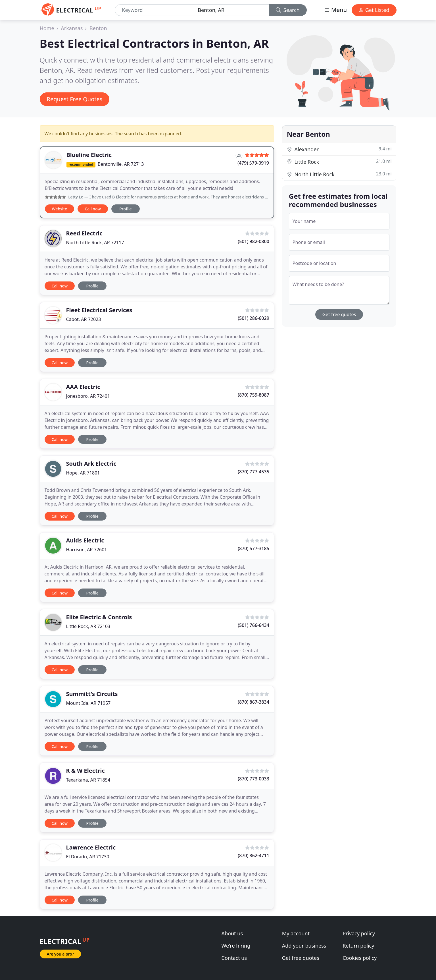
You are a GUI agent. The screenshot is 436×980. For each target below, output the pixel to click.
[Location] (231, 10)
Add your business (304, 946)
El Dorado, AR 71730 (88, 857)
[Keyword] (154, 10)
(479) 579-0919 (253, 163)
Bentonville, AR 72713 (121, 164)
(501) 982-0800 (254, 241)
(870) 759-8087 (254, 395)
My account (296, 933)
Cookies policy (360, 958)
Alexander (339, 149)
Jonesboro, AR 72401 (88, 396)
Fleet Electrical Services (99, 310)
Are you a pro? (61, 954)
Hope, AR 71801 (83, 473)
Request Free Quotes (75, 99)
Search (288, 10)
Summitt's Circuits (92, 694)
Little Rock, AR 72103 (88, 626)
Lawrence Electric (91, 847)
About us (232, 933)
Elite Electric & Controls (99, 617)
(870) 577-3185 (254, 548)
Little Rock (339, 162)
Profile (125, 209)
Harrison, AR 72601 (87, 550)
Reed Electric (84, 233)
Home (47, 28)
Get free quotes (339, 314)
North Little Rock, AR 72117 (95, 243)
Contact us (234, 958)
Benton (98, 28)
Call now (93, 209)
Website (60, 209)
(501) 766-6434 (254, 625)
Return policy (358, 946)
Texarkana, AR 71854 (88, 780)
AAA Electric (83, 387)
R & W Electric (85, 771)
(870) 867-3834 (254, 702)
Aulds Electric (85, 540)
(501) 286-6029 (254, 318)
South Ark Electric (91, 464)
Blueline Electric (89, 155)
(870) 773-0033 (254, 779)
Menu (335, 10)
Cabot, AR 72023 (84, 319)
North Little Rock (339, 174)
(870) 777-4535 (254, 472)
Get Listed (374, 10)
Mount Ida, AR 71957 (88, 703)
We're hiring (236, 946)
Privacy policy (359, 933)
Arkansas (72, 28)
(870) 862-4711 (254, 855)
